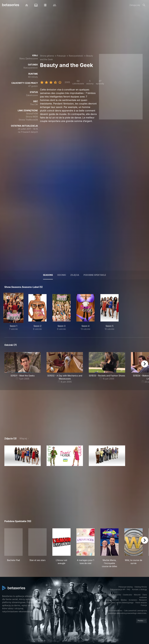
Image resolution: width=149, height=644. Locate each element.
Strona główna (47, 56)
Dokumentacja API (118, 589)
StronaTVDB (32, 114)
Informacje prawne (113, 595)
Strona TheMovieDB (28, 120)
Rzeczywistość (76, 56)
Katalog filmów (141, 587)
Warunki (137, 595)
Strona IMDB (32, 117)
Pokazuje (61, 56)
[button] (23, 456)
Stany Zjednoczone (29, 58)
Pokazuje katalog (126, 587)
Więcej (23, 438)
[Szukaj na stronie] (144, 5)
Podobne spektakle (95, 275)
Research (143, 600)
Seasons (48, 275)
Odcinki (62, 275)
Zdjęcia (75, 275)
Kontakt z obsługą (139, 589)
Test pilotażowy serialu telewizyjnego (118, 603)
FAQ (128, 589)
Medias (124, 600)
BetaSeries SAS (112, 600)
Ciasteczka (127, 595)
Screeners (133, 600)
